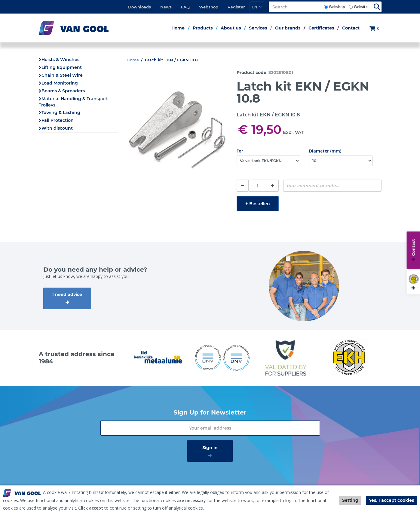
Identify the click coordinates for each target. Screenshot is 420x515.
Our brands (288, 28)
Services (258, 28)
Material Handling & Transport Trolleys (73, 102)
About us (231, 28)
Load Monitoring (60, 83)
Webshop (209, 7)
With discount (57, 128)
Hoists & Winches (60, 60)
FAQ (185, 7)
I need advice (67, 295)
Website (361, 7)
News (166, 7)
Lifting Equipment (62, 67)
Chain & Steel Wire (62, 75)
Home (178, 28)
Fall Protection (58, 120)
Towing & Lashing (61, 113)
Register (236, 7)
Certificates (321, 28)
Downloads (139, 7)
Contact (351, 28)
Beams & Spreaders (63, 91)
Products (203, 28)
